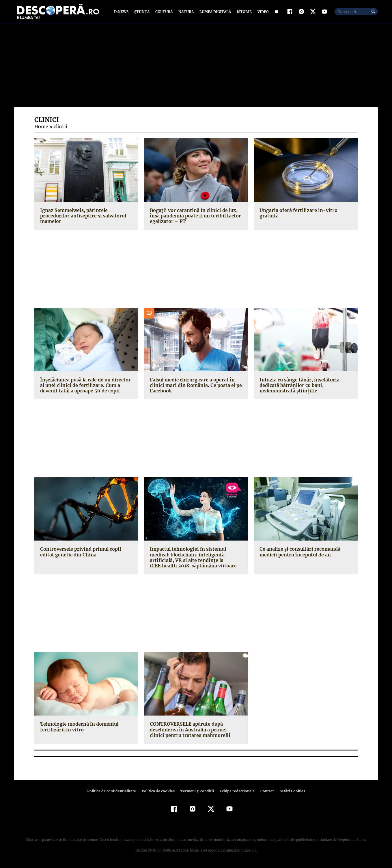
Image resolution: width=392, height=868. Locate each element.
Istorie (243, 12)
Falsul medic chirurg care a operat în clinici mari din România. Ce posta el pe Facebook (195, 386)
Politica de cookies (159, 792)
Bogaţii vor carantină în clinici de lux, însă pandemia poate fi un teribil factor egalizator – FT (194, 217)
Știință (142, 12)
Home (41, 128)
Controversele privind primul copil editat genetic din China (86, 553)
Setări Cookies (289, 792)
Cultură (164, 12)
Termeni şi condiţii (196, 792)
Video (262, 12)
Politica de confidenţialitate (114, 792)
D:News (122, 12)
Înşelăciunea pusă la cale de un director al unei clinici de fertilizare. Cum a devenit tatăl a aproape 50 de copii (85, 386)
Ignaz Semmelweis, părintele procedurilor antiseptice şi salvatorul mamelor (82, 217)
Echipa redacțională (235, 792)
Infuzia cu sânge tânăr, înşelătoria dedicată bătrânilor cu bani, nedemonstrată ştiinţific (298, 386)
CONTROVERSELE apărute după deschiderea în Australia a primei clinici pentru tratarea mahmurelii (194, 731)
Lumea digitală (214, 12)
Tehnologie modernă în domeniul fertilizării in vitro (79, 728)
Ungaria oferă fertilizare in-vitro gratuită (306, 211)
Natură (185, 12)
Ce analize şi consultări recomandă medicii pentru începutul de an (299, 553)
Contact (265, 792)
